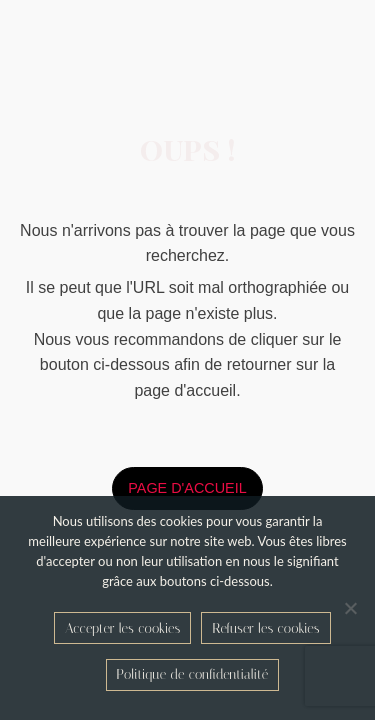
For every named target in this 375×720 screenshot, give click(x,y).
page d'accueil (187, 488)
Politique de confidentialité (193, 674)
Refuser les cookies (265, 628)
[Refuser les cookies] (350, 608)
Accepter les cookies (122, 628)
